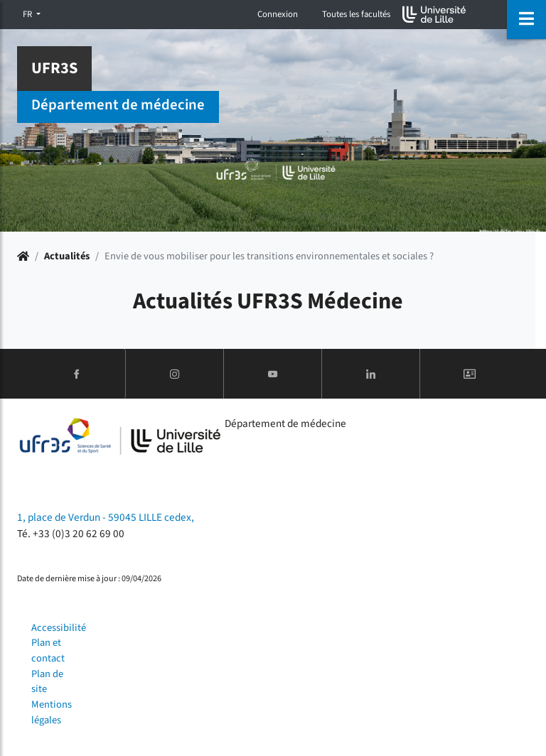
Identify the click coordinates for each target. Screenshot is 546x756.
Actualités (67, 256)
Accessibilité (59, 628)
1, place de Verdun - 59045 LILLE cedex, (106, 517)
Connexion (278, 14)
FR (28, 14)
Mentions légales (52, 712)
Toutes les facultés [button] (356, 14)
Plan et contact (48, 650)
